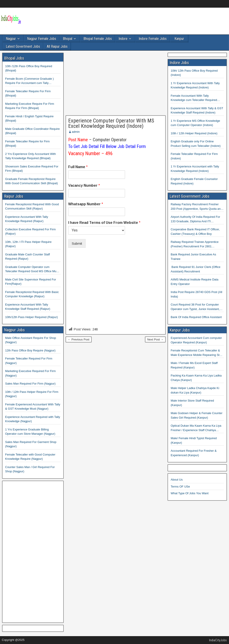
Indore (123, 39)
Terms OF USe (180, 487)
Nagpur (11, 39)
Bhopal (68, 39)
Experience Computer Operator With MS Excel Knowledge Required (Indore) (111, 123)
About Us (177, 480)
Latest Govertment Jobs (23, 46)
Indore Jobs (179, 63)
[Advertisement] (116, 84)
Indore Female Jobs (153, 39)
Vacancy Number (84, 185)
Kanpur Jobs (180, 330)
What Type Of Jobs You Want (190, 493)
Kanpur (179, 39)
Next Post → (155, 339)
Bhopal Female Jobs (98, 39)
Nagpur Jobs (15, 330)
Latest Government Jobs (190, 196)
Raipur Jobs (14, 196)
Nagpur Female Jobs (42, 39)
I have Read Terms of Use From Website (104, 223)
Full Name (78, 167)
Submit (77, 243)
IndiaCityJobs (218, 640)
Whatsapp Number (86, 204)
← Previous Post (79, 339)
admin (76, 132)
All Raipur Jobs (57, 46)
